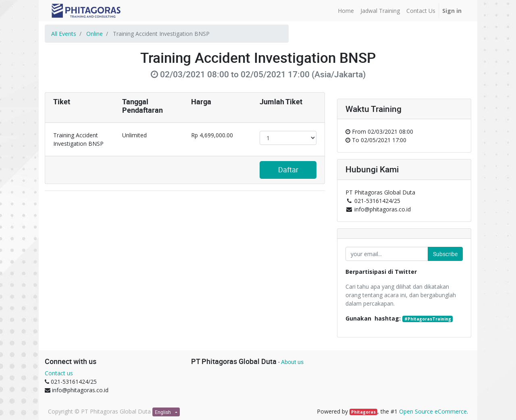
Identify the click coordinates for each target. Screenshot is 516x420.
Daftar (288, 170)
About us (292, 362)
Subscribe (445, 254)
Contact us (59, 373)
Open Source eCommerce (433, 411)
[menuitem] (346, 11)
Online (95, 34)
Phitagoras (363, 412)
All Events (64, 34)
